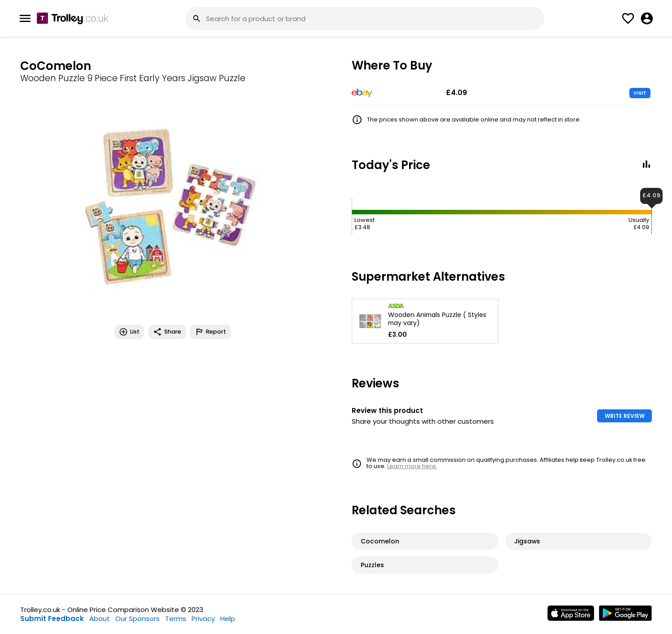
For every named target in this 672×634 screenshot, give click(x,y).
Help (228, 619)
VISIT (640, 93)
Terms (176, 619)
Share (167, 332)
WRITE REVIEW (625, 416)
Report (210, 332)
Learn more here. (412, 466)
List (129, 332)
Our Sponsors (137, 619)
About (100, 619)
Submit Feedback (52, 619)
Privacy (203, 619)
